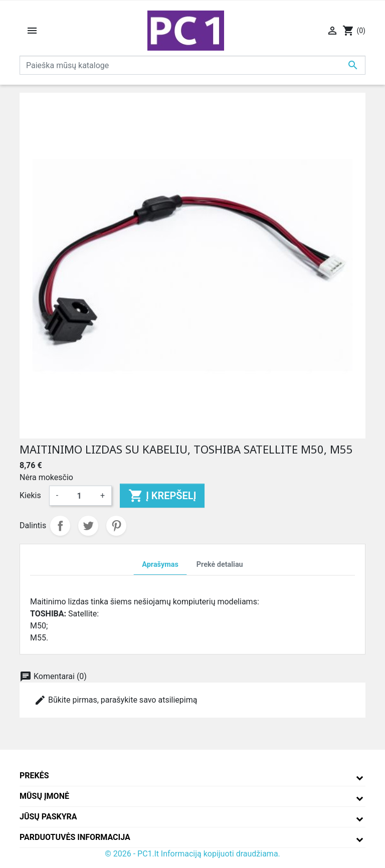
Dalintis (60, 526)
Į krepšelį (162, 496)
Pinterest (116, 526)
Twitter (88, 526)
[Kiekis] (79, 496)
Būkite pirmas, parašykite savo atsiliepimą (116, 700)
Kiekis (30, 495)
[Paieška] (192, 65)
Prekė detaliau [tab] (220, 565)
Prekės (34, 776)
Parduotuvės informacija (75, 837)
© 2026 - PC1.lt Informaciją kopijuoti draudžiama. (192, 854)
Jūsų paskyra (48, 817)
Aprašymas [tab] (160, 565)
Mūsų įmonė (44, 796)
